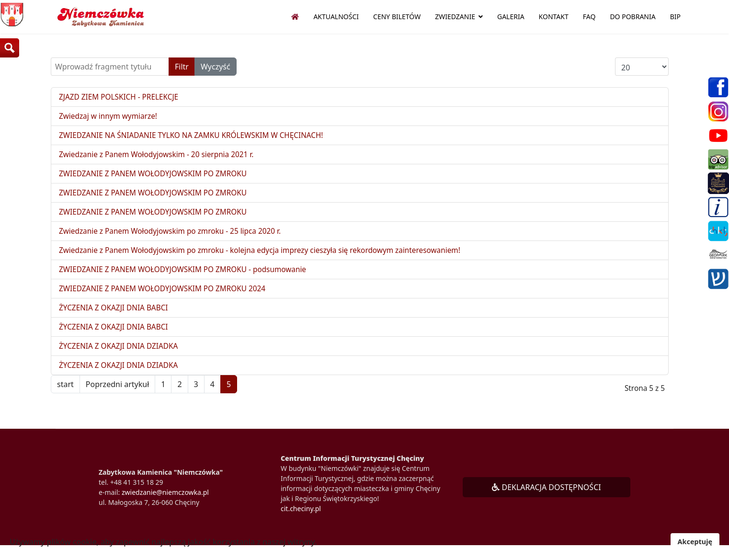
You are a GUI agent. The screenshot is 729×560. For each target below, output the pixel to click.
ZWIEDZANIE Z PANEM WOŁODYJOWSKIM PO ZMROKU (157, 176)
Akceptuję (695, 542)
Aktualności (336, 17)
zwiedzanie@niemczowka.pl (165, 499)
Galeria (511, 17)
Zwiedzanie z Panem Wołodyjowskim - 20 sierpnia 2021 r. (160, 156)
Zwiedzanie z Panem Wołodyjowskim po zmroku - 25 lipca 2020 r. (175, 235)
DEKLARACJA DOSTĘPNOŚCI (546, 494)
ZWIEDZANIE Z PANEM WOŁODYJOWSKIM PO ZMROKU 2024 (167, 294)
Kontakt (554, 17)
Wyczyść (216, 67)
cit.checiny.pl (301, 516)
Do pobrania (632, 17)
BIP (675, 17)
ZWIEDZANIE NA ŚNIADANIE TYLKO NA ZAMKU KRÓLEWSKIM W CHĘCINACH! (197, 137)
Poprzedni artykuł (117, 391)
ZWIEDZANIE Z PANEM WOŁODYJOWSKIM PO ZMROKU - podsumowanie (188, 274)
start (65, 391)
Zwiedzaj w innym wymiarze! (110, 117)
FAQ (589, 17)
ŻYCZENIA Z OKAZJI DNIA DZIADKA (121, 353)
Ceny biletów (397, 17)
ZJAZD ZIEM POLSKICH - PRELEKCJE (121, 97)
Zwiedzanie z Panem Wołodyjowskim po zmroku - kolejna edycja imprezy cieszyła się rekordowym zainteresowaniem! (268, 254)
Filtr (182, 67)
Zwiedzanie (455, 17)
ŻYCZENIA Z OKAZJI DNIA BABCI (116, 313)
